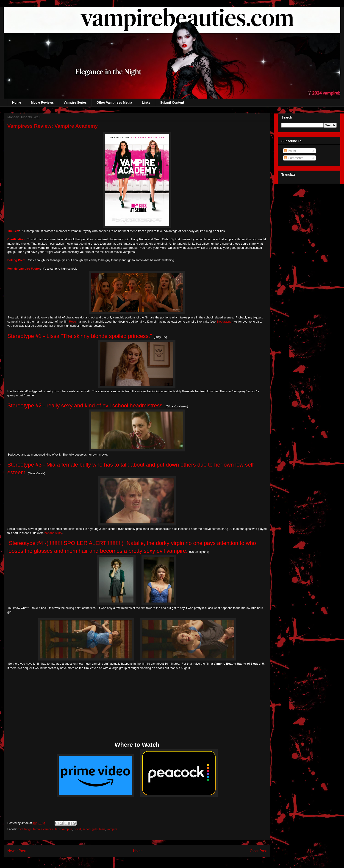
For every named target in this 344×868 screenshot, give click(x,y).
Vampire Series (75, 102)
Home (17, 102)
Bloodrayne (224, 322)
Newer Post (17, 851)
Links (146, 102)
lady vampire (64, 829)
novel (77, 829)
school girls (90, 829)
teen (102, 829)
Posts (290, 151)
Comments (294, 158)
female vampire (43, 829)
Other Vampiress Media (114, 102)
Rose (72, 322)
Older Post (258, 851)
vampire (112, 829)
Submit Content (172, 102)
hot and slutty (53, 533)
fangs (28, 829)
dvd (20, 829)
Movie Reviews (42, 102)
